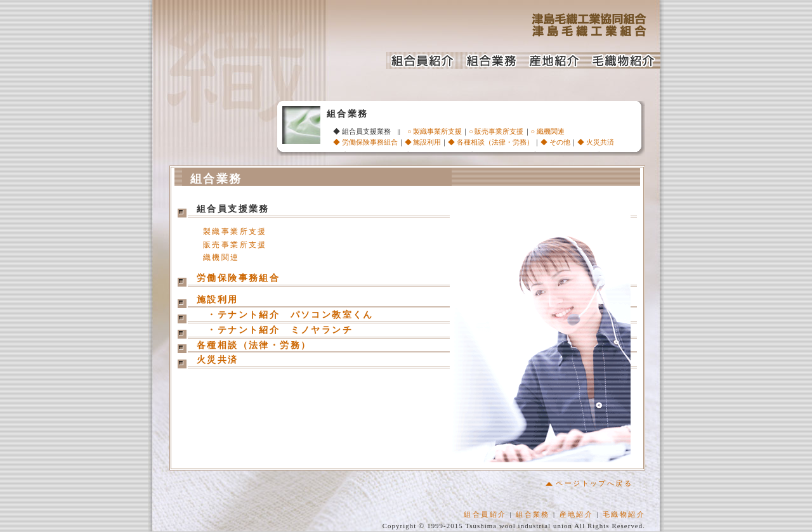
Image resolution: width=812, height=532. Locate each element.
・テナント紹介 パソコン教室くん (285, 316)
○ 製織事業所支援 (435, 131)
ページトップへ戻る (589, 484)
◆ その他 (555, 142)
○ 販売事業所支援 (496, 131)
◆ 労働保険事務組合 (365, 142)
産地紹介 (577, 515)
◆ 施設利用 (423, 142)
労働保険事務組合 (238, 279)
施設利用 (218, 301)
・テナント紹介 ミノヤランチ (280, 331)
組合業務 (533, 515)
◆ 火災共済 (596, 142)
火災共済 (218, 361)
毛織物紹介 (624, 515)
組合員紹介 (485, 515)
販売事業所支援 (235, 245)
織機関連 (221, 258)
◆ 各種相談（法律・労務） (491, 142)
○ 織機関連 (548, 131)
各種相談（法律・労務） (254, 347)
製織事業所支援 (235, 232)
